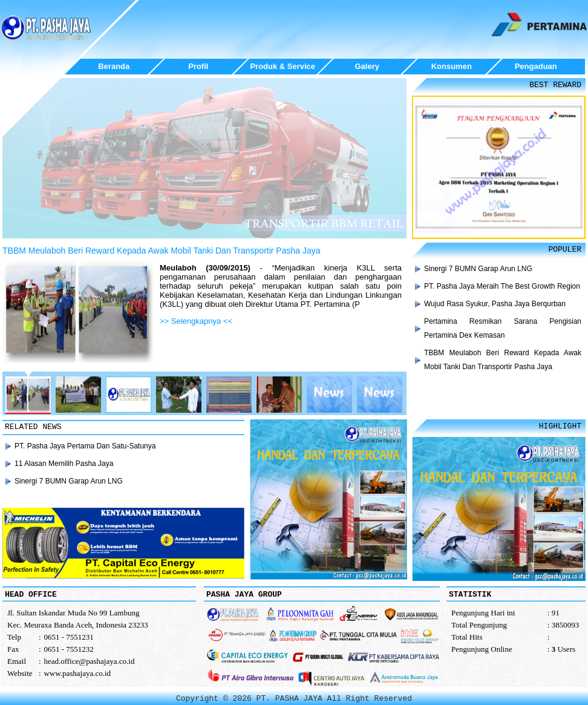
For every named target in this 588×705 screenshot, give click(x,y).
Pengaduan (536, 66)
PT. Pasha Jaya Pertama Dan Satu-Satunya (85, 446)
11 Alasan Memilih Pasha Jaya (64, 464)
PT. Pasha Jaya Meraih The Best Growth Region (502, 286)
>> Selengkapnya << (196, 321)
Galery (367, 66)
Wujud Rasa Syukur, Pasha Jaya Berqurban (495, 304)
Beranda (114, 66)
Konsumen (452, 66)
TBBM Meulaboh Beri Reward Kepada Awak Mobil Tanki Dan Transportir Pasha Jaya (162, 251)
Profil (198, 66)
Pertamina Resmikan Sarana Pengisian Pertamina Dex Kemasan (503, 328)
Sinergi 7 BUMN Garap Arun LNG (478, 269)
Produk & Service (283, 66)
